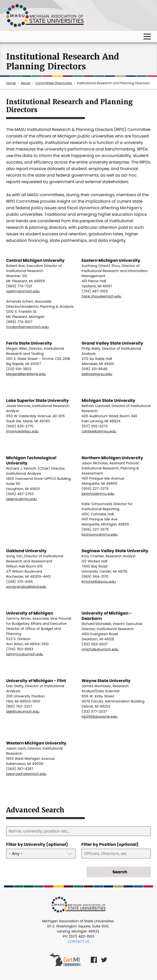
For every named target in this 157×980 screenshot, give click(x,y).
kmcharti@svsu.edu (99, 582)
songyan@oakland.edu (26, 587)
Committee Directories (54, 83)
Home (11, 83)
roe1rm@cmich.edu (23, 291)
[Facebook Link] (94, 960)
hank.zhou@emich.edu (101, 296)
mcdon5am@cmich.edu (27, 327)
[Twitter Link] (104, 960)
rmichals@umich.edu (100, 649)
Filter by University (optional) (37, 844)
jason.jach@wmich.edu (26, 774)
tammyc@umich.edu (25, 654)
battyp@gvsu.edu (97, 374)
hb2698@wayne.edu (100, 717)
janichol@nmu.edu (98, 494)
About (26, 83)
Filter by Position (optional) (110, 844)
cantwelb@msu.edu (99, 431)
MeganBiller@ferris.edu (26, 374)
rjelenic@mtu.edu (21, 499)
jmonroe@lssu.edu (22, 431)
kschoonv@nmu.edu (100, 534)
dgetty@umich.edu (23, 711)
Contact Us (78, 941)
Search (120, 872)
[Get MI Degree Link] (65, 959)
